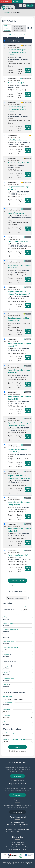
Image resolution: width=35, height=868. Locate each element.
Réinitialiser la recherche (18, 751)
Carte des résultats (7, 28)
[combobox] (12, 609)
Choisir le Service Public (17, 844)
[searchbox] (17, 619)
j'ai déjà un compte (17, 780)
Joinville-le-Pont (21, 454)
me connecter (17, 795)
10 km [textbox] (26, 609)
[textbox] (12, 609)
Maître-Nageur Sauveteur (17, 140)
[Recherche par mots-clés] (18, 598)
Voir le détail (28, 70)
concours (5, 2)
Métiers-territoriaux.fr (18, 842)
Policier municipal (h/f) (16, 83)
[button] (28, 598)
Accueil (6, 12)
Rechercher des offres (18, 822)
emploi (16, 2)
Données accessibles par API (21, 864)
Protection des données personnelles (17, 829)
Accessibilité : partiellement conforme (17, 832)
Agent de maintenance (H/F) (18, 555)
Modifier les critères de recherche (21, 35)
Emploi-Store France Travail (17, 849)
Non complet (19, 699)
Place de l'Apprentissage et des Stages (17, 847)
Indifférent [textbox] (6, 711)
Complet (9, 699)
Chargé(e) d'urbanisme (16, 213)
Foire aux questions (17, 827)
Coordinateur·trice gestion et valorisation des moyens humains (18, 52)
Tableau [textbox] (6, 741)
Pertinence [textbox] (7, 735)
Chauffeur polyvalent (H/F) (18, 241)
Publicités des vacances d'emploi (17, 824)
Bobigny (19, 323)
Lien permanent (17, 586)
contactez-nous (17, 812)
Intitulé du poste (14, 41)
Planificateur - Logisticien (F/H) (19, 163)
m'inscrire (17, 776)
